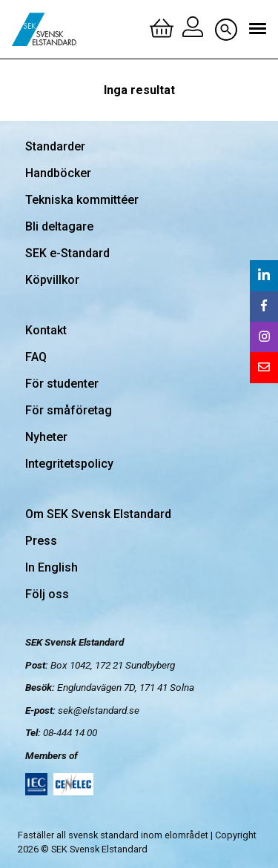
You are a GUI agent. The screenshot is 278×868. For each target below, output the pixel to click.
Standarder (55, 146)
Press (41, 541)
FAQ (36, 357)
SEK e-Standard (67, 253)
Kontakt (46, 330)
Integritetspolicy (69, 464)
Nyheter (46, 437)
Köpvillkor (52, 280)
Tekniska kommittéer (82, 200)
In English (52, 567)
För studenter (62, 384)
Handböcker (58, 173)
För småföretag (69, 410)
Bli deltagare (59, 226)
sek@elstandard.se (99, 710)
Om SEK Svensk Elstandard (98, 514)
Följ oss (47, 594)
